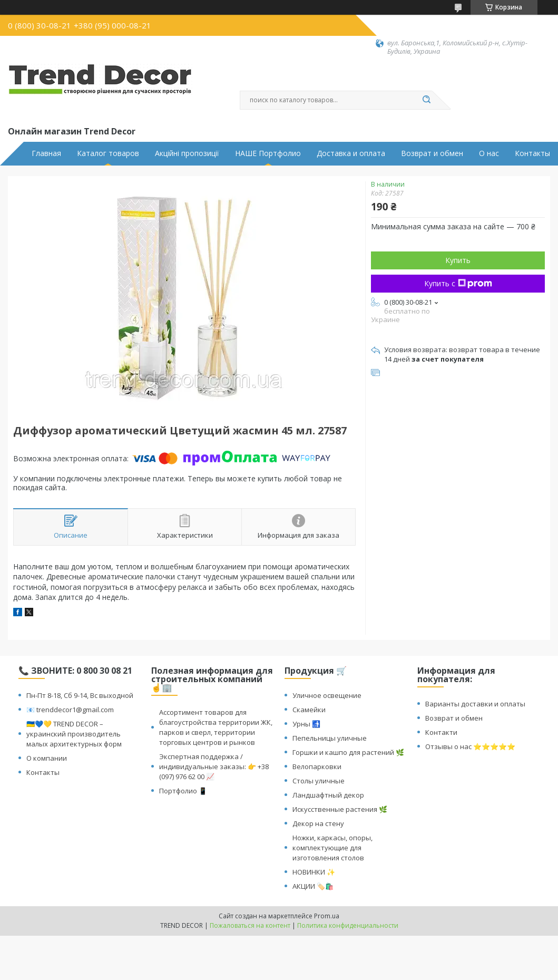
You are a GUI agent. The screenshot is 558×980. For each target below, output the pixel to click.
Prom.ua (327, 916)
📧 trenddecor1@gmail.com (70, 710)
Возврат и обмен (432, 153)
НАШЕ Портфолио (268, 153)
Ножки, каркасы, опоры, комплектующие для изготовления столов (332, 848)
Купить (458, 260)
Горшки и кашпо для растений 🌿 (348, 752)
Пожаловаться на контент (250, 925)
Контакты (532, 153)
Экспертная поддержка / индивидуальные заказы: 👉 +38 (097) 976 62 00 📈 (214, 766)
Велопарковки (317, 766)
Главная (46, 153)
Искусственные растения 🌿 (340, 809)
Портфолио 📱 (183, 791)
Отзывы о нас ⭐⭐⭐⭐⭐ (470, 746)
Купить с (458, 283)
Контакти (441, 732)
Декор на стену (318, 823)
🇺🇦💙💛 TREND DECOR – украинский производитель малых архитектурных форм (74, 734)
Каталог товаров (108, 153)
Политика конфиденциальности (348, 925)
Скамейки (309, 710)
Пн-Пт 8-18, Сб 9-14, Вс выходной (80, 695)
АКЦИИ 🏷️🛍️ (313, 886)
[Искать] (427, 100)
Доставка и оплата (351, 153)
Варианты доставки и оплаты (475, 704)
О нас (489, 153)
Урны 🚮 (306, 724)
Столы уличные (319, 781)
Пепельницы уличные (330, 738)
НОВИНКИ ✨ (314, 872)
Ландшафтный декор (328, 795)
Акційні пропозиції (187, 153)
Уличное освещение (327, 695)
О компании (47, 758)
